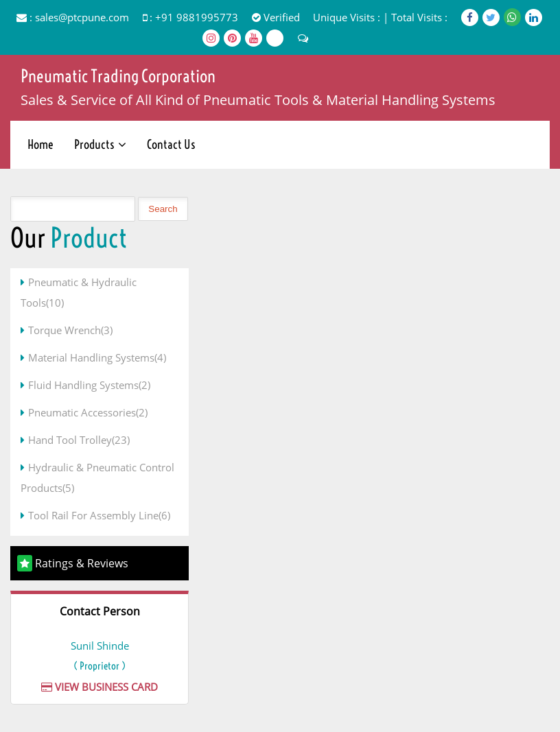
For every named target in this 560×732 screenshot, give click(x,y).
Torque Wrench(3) (70, 330)
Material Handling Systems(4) (97, 357)
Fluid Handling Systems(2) (89, 385)
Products (94, 144)
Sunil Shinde (100, 646)
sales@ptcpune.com (82, 17)
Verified (276, 17)
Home (40, 144)
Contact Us (171, 144)
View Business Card (100, 687)
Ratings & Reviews (82, 563)
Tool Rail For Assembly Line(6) (99, 515)
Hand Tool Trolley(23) (79, 440)
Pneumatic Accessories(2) (88, 412)
